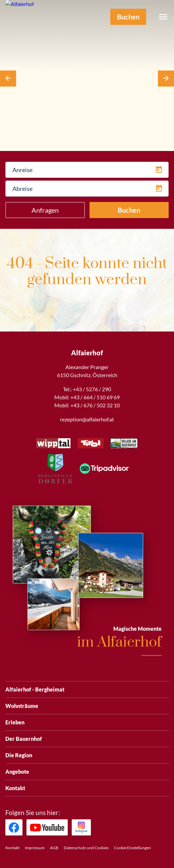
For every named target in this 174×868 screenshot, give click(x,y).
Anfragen (45, 210)
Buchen (129, 210)
